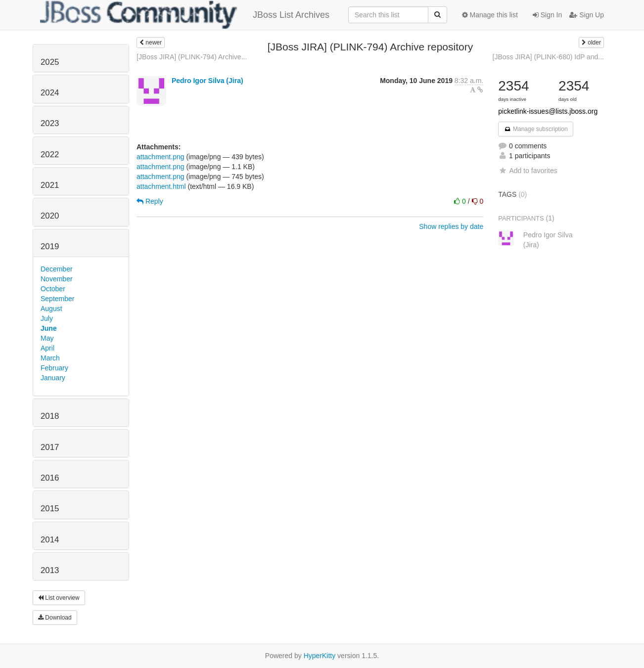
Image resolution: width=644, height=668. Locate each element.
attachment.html (161, 186)
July (47, 318)
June (49, 328)
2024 (50, 93)
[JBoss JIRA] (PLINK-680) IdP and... (548, 57)
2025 (50, 62)
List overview (59, 598)
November (57, 279)
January (53, 378)
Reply (150, 201)
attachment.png (161, 157)
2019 (50, 246)
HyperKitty (320, 656)
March (50, 358)
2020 (50, 216)
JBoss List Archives (185, 15)
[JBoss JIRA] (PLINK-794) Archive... (192, 57)
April (47, 348)
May (47, 338)
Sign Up (587, 15)
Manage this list (490, 15)
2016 (50, 478)
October (53, 289)
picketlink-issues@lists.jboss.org (548, 111)
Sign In (547, 15)
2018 (50, 416)
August (51, 309)
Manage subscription (536, 129)
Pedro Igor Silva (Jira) (207, 81)
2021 (50, 185)
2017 (50, 447)
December (57, 269)
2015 (50, 509)
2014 (50, 540)
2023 (50, 123)
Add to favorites (528, 171)
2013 (50, 570)
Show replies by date (451, 226)
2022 (50, 155)
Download (55, 618)
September (57, 299)
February (54, 368)
